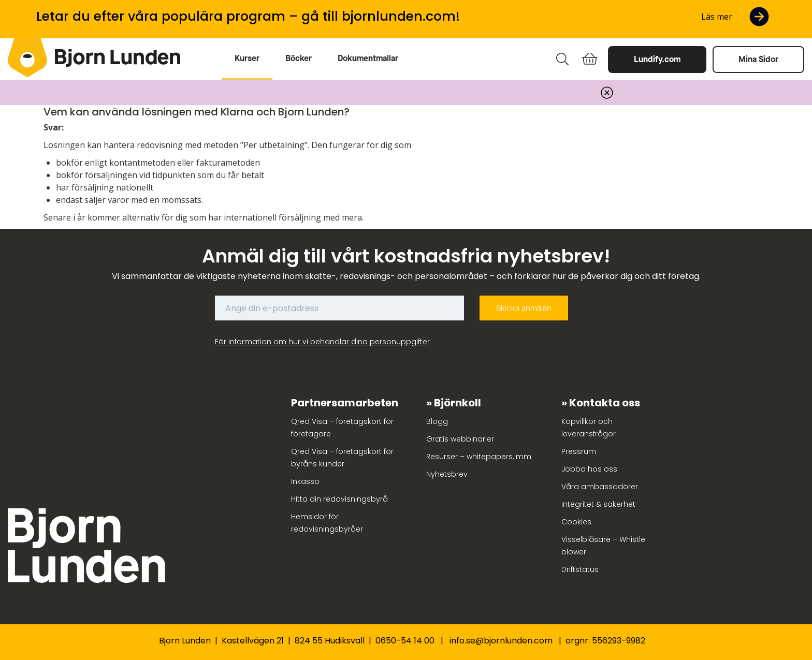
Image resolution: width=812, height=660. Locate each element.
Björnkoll (458, 403)
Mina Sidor (758, 59)
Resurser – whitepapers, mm (479, 457)
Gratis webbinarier (460, 439)
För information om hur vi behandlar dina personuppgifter (322, 342)
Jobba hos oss (589, 469)
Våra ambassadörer (600, 487)
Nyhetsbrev (447, 474)
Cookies (576, 522)
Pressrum (579, 451)
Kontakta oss (605, 403)
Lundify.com (657, 59)
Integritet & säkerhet (598, 504)
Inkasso (305, 481)
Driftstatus (580, 569)
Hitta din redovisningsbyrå (339, 499)
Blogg (437, 421)
